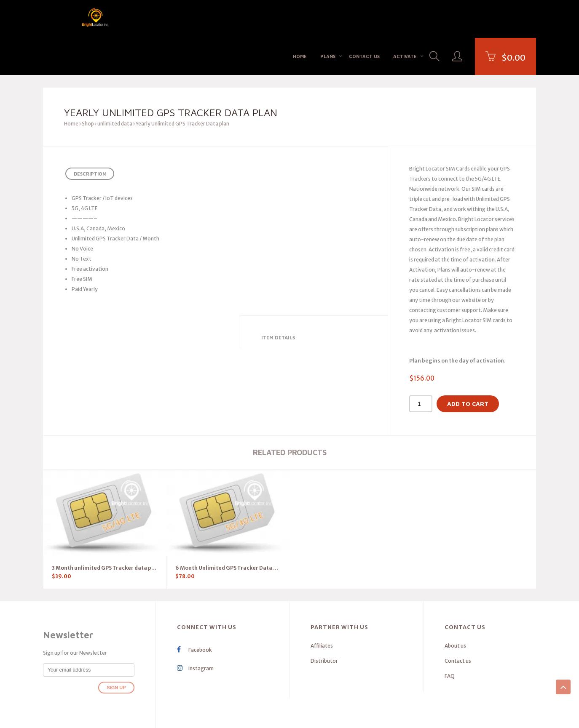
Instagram (195, 631)
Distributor (324, 624)
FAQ (450, 639)
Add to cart (468, 367)
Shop (88, 87)
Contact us (364, 18)
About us (455, 609)
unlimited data (115, 87)
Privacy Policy (312, 715)
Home (300, 18)
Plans (328, 18)
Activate (405, 18)
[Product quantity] (421, 367)
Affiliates (322, 609)
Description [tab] (90, 137)
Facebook (194, 613)
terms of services (350, 715)
